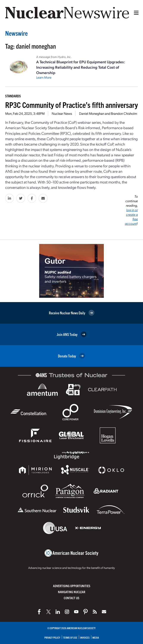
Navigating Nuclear (72, 592)
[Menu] (135, 13)
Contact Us (71, 598)
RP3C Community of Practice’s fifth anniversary (71, 105)
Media (96, 637)
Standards (13, 96)
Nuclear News (62, 113)
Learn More (44, 77)
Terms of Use (70, 637)
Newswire (16, 33)
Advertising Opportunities (72, 586)
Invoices (85, 637)
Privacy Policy (52, 637)
